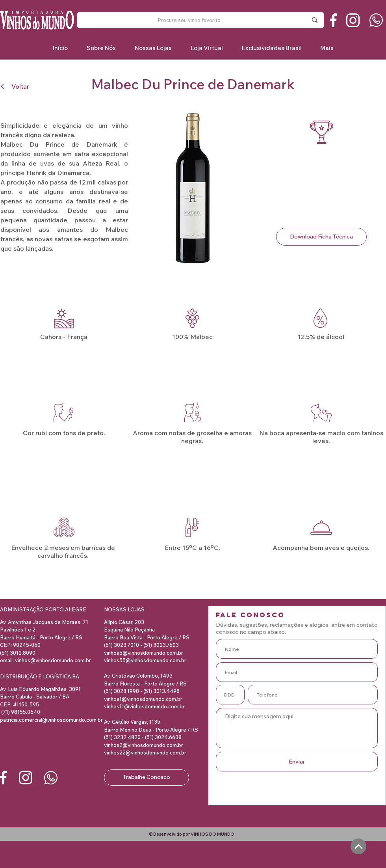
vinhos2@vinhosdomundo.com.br (144, 745)
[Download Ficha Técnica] (321, 237)
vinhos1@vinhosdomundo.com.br (143, 699)
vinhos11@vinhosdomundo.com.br (144, 706)
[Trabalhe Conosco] (147, 778)
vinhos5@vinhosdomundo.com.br (144, 653)
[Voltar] (17, 86)
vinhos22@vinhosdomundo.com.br (145, 753)
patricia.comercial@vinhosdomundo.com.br (51, 720)
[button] (271, 48)
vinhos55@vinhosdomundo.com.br (145, 660)
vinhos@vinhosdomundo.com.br (53, 660)
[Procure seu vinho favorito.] (189, 20)
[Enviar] (297, 762)
